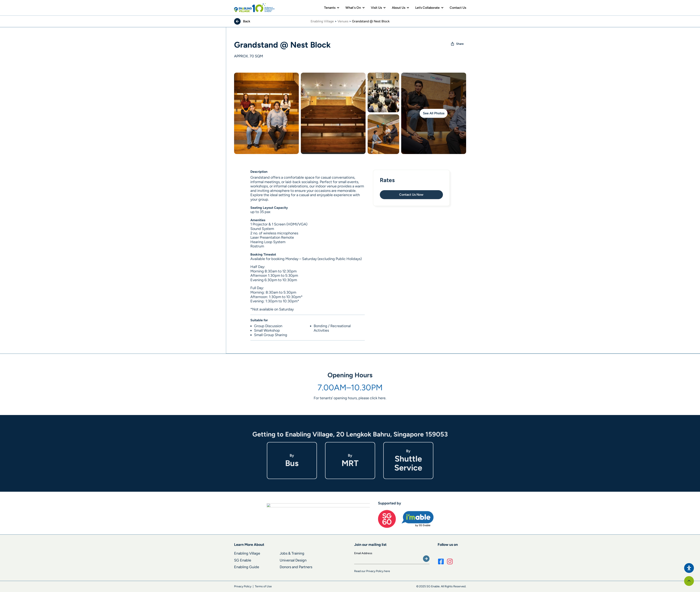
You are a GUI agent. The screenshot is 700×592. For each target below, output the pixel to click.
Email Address (363, 553)
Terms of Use (263, 586)
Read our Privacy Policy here (372, 571)
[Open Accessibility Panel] (689, 568)
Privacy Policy (243, 586)
